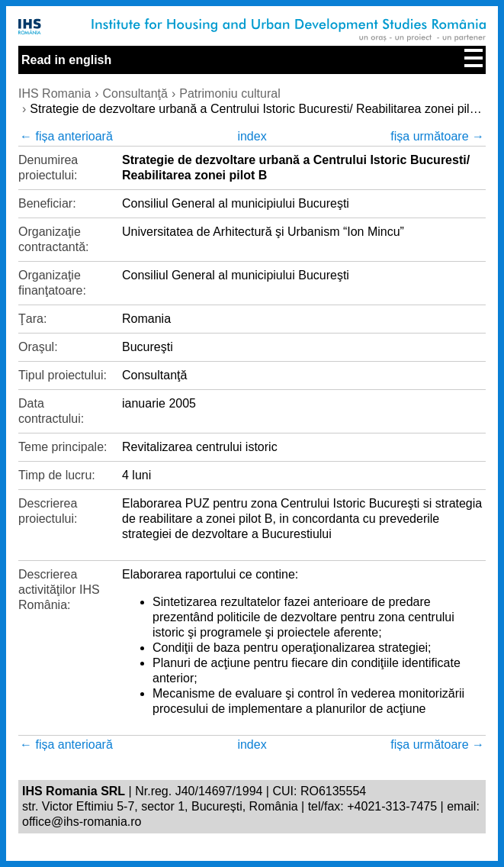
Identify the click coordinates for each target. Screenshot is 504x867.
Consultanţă (135, 93)
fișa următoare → (437, 136)
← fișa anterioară (66, 136)
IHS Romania (55, 93)
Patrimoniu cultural (230, 93)
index (252, 136)
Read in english (66, 60)
